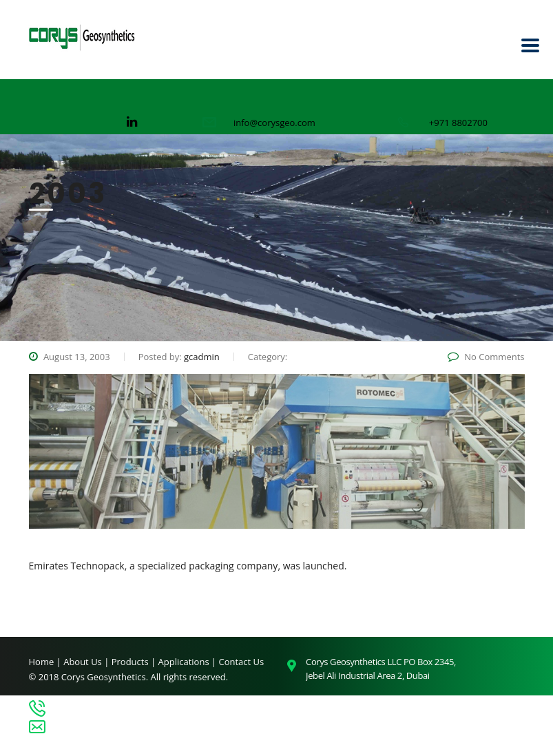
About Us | (87, 662)
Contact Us (242, 662)
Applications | (189, 662)
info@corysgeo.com (274, 123)
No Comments (486, 357)
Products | (135, 662)
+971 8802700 (458, 123)
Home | (45, 662)
